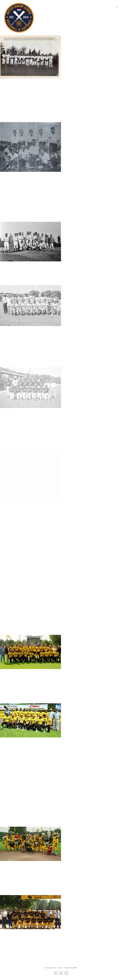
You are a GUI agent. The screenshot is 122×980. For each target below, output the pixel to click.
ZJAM (75, 968)
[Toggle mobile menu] (117, 7)
